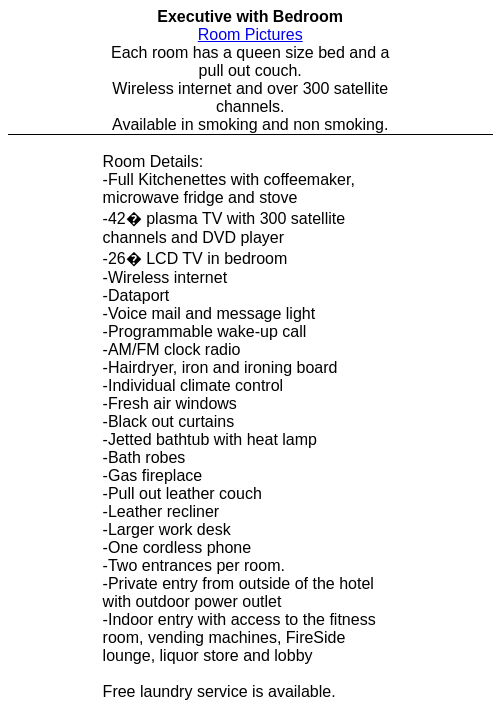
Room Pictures (250, 34)
